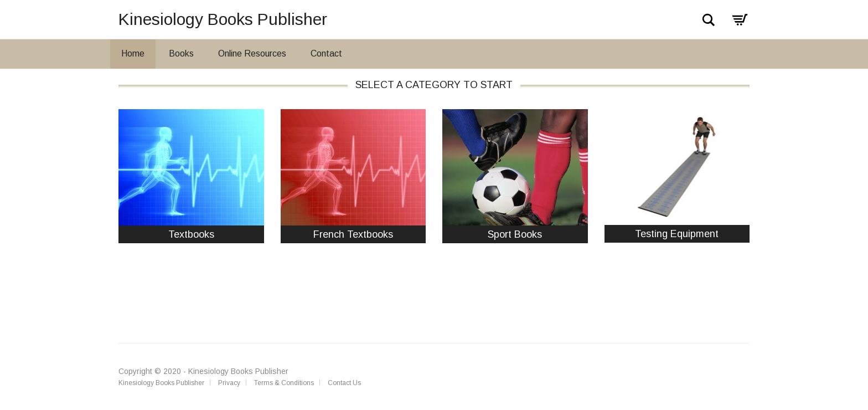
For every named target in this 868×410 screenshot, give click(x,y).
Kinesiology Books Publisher (223, 19)
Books (181, 53)
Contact (326, 53)
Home (133, 53)
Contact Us (344, 383)
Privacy (229, 383)
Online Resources (252, 53)
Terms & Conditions (284, 383)
